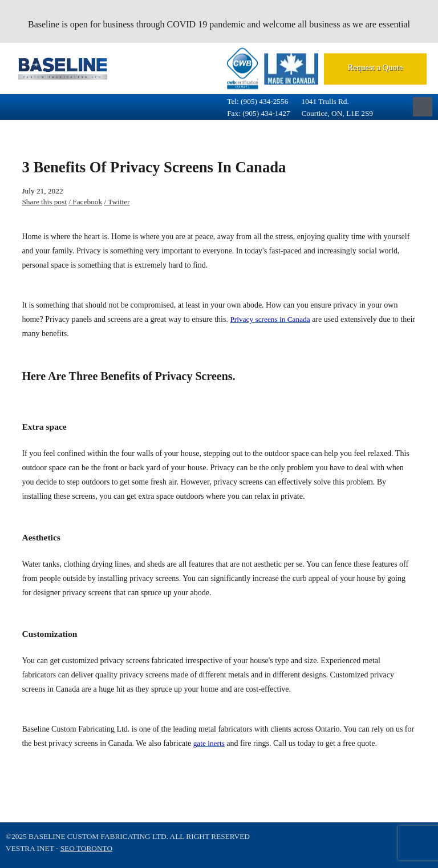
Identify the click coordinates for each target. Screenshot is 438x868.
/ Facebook (85, 202)
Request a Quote (376, 67)
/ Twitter (117, 202)
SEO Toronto (86, 848)
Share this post (44, 202)
